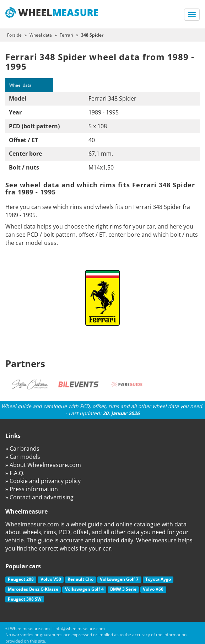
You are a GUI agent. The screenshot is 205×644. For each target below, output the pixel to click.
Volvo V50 (51, 579)
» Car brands (22, 449)
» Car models (23, 457)
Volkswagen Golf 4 (84, 589)
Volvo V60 (153, 589)
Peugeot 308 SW (25, 599)
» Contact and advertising (39, 497)
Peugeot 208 (21, 579)
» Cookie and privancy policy (43, 481)
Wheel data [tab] (20, 85)
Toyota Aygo (158, 579)
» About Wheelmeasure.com (43, 465)
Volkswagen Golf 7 (119, 579)
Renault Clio (80, 579)
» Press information (32, 489)
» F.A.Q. (15, 473)
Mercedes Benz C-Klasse (33, 589)
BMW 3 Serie (123, 589)
